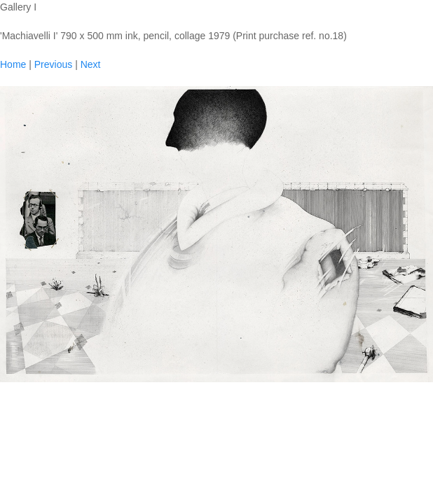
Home (13, 64)
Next (91, 64)
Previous (53, 64)
